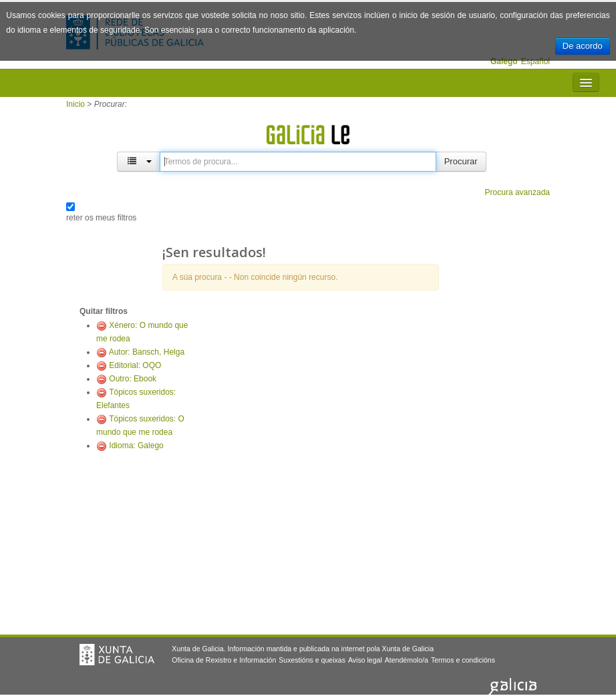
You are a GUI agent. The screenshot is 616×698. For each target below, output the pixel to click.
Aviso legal (365, 660)
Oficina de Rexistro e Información (224, 660)
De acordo (583, 46)
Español (535, 61)
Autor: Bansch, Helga (147, 352)
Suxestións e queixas (312, 660)
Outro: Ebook (133, 379)
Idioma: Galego (136, 446)
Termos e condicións (463, 660)
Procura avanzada (517, 192)
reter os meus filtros (101, 218)
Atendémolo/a (407, 660)
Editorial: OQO (135, 365)
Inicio (75, 104)
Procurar (461, 161)
